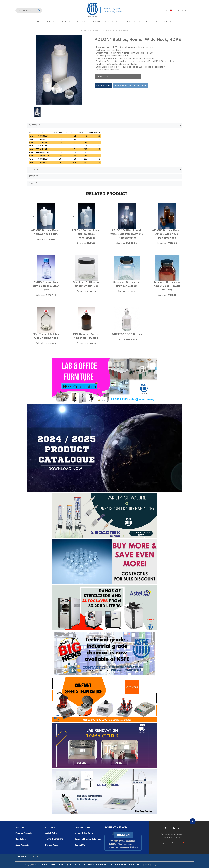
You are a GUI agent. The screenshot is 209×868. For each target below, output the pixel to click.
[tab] (104, 125)
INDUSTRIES (65, 22)
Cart (179, 10)
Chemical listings (132, 22)
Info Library (152, 22)
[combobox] (118, 76)
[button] (104, 126)
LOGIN (189, 10)
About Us (50, 22)
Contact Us (169, 22)
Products (80, 22)
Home (37, 22)
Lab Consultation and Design (104, 22)
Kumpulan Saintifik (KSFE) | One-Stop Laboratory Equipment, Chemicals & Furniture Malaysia (91, 865)
